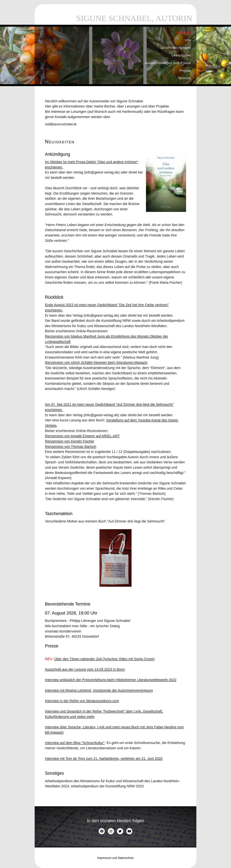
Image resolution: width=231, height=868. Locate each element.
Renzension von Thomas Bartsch (71, 446)
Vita (188, 40)
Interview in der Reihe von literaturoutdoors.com (82, 701)
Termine (184, 78)
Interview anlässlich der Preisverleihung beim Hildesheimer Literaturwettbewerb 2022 (111, 680)
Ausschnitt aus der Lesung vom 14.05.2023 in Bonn (85, 669)
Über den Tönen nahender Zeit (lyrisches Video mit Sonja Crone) (104, 659)
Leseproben (181, 55)
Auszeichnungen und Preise (168, 63)
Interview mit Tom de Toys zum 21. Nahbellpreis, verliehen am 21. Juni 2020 (104, 758)
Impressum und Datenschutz (116, 858)
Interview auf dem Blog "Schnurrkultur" (75, 743)
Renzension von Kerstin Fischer (70, 441)
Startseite (183, 32)
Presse (185, 70)
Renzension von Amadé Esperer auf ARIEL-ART (82, 436)
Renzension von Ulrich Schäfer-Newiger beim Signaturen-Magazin (96, 362)
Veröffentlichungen (175, 48)
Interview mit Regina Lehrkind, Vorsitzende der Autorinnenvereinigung (99, 690)
